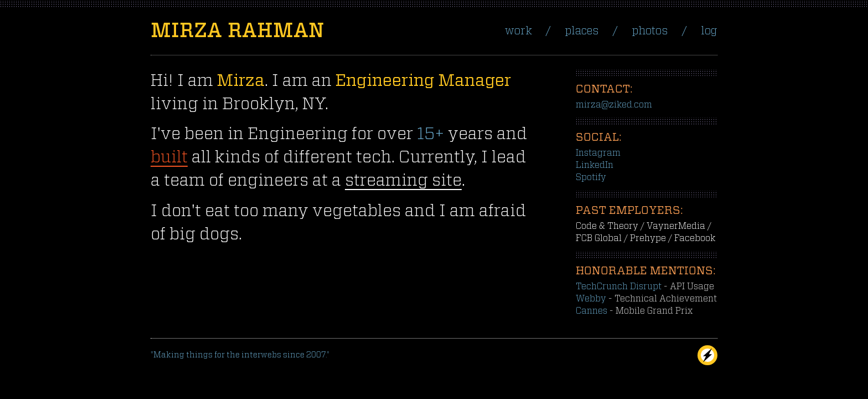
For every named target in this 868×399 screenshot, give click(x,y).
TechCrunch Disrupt (619, 287)
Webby (591, 299)
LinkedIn (595, 165)
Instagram (598, 153)
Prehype (648, 238)
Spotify (591, 177)
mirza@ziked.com (614, 105)
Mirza (237, 31)
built (169, 157)
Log (709, 31)
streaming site (403, 181)
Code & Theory (607, 226)
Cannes (591, 311)
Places (582, 31)
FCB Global (599, 238)
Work (518, 31)
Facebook (695, 238)
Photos (650, 31)
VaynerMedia (676, 226)
